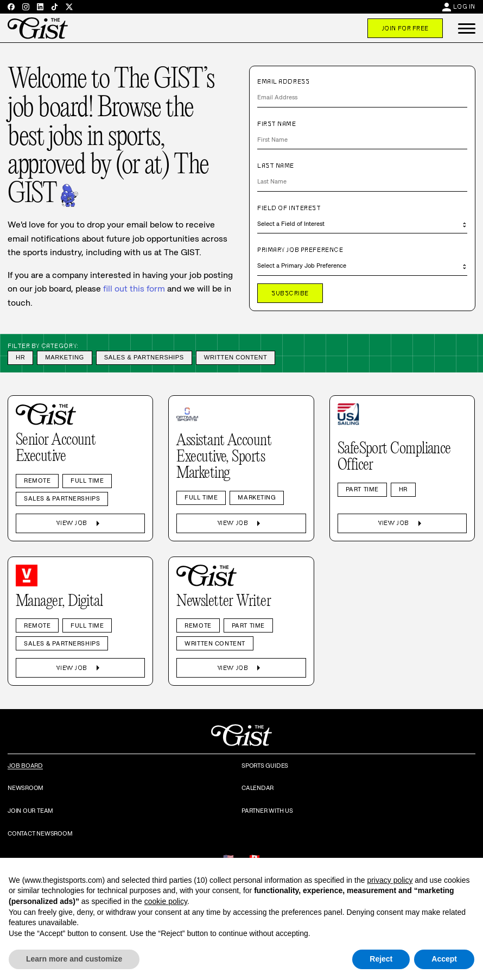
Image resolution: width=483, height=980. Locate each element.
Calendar (258, 788)
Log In (464, 7)
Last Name (276, 166)
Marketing (65, 357)
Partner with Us (267, 811)
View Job (80, 523)
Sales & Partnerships (144, 357)
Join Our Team (30, 811)
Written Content (236, 357)
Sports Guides (265, 766)
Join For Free (405, 28)
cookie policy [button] (166, 901)
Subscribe (290, 293)
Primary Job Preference (300, 250)
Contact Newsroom (40, 833)
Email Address (283, 81)
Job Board (25, 766)
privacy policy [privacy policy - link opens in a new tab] (390, 880)
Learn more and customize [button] (74, 959)
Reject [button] (381, 959)
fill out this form (134, 289)
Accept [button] (444, 959)
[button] (467, 28)
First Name (277, 124)
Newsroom (26, 788)
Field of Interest (289, 208)
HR (20, 357)
